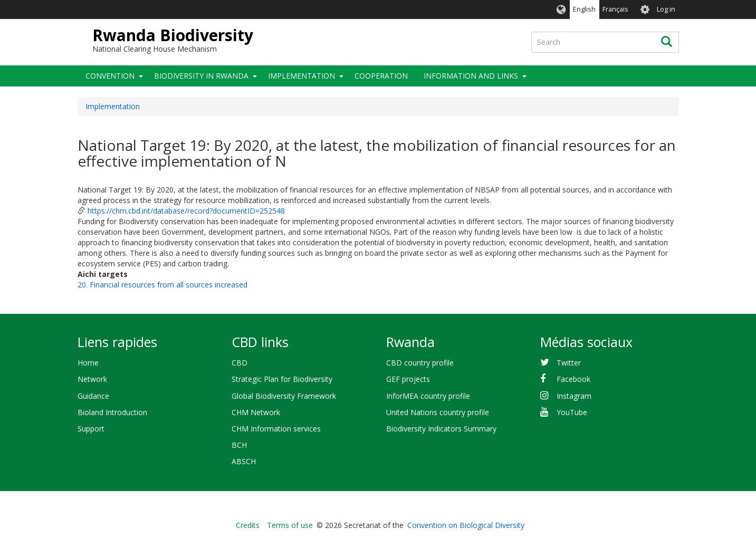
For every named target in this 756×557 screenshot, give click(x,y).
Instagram (574, 396)
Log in (666, 9)
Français (615, 9)
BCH (239, 445)
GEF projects (408, 379)
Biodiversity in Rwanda (201, 76)
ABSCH (244, 461)
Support (91, 429)
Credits (248, 525)
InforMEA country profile (428, 396)
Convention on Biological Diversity (466, 525)
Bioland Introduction (112, 412)
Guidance (93, 396)
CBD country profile (420, 363)
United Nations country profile (438, 412)
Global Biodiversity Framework (284, 396)
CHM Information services (276, 429)
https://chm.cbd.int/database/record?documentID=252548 (186, 211)
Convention (110, 76)
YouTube (572, 412)
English (584, 9)
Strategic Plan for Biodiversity (282, 379)
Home (88, 363)
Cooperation (381, 76)
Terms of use (290, 525)
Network (92, 379)
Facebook (573, 379)
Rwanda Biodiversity (173, 35)
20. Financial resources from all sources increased (162, 285)
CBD (240, 363)
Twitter (569, 363)
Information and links (471, 76)
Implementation (302, 76)
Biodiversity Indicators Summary (441, 429)
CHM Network (256, 412)
